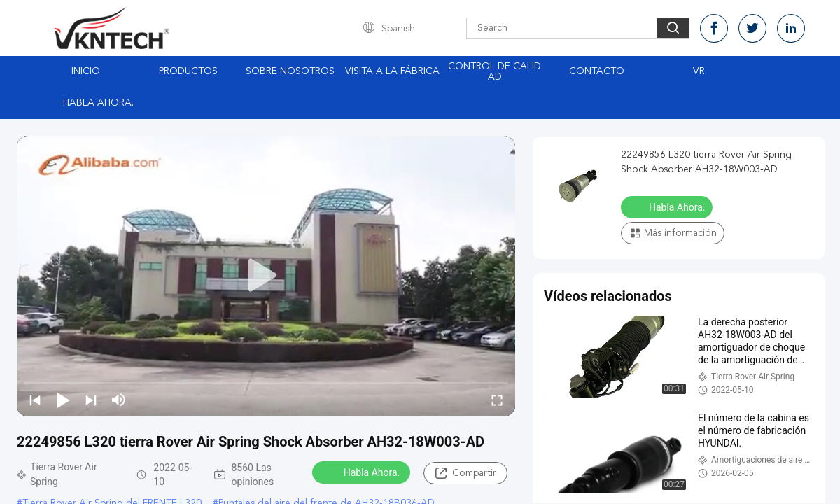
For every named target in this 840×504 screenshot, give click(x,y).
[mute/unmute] (119, 400)
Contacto (597, 71)
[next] (91, 400)
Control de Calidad (495, 72)
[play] (266, 276)
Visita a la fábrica (392, 71)
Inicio (86, 71)
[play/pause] (63, 400)
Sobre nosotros (290, 71)
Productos (188, 71)
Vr (699, 71)
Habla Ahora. (98, 103)
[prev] (35, 400)
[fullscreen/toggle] (497, 400)
